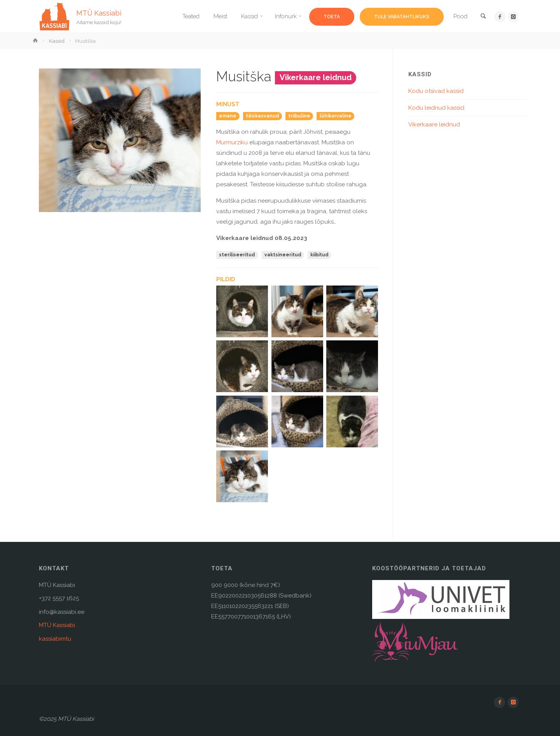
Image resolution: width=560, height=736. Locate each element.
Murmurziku (232, 142)
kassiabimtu (55, 639)
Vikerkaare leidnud (434, 124)
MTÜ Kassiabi (99, 13)
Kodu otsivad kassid (436, 91)
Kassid (57, 41)
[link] (483, 17)
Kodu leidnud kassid (436, 108)
